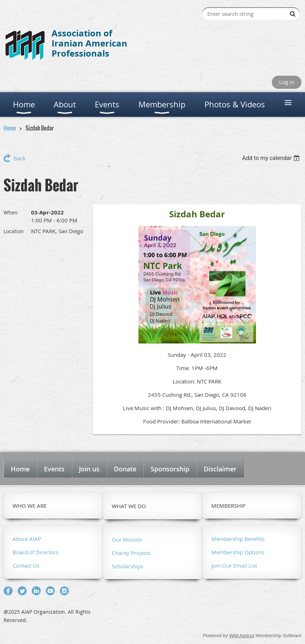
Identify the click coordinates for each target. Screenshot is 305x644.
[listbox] (272, 158)
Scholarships (127, 566)
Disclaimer (220, 469)
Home (10, 128)
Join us (89, 469)
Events (54, 469)
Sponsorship (170, 469)
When (11, 212)
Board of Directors (36, 552)
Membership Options (238, 552)
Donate (125, 469)
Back (20, 158)
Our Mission (127, 539)
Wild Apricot (242, 636)
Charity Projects (131, 553)
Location (14, 231)
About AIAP (27, 539)
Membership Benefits (238, 539)
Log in (287, 82)
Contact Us (26, 565)
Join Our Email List (234, 565)
